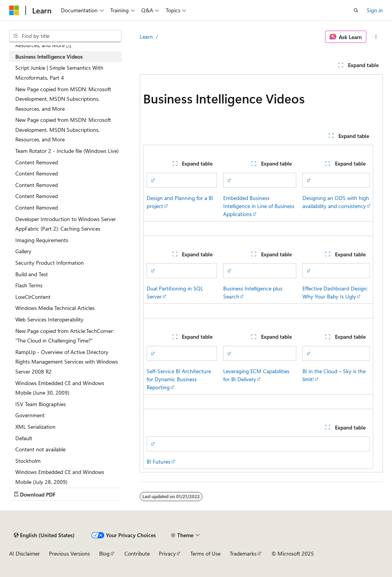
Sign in (375, 10)
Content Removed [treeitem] (37, 162)
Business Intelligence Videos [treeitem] (49, 57)
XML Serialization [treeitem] (35, 427)
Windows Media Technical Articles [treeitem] (55, 308)
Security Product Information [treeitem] (50, 263)
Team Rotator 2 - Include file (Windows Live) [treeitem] (67, 151)
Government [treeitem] (30, 415)
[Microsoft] (14, 10)
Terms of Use (205, 553)
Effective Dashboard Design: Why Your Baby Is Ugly (335, 292)
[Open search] (356, 10)
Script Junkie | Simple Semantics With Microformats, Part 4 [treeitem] (59, 73)
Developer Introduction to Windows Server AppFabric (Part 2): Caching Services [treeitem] (66, 224)
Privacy (167, 553)
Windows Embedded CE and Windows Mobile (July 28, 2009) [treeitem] (60, 477)
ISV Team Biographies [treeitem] (41, 404)
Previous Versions (69, 553)
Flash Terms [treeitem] (29, 285)
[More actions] (376, 37)
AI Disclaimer (24, 553)
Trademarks (243, 553)
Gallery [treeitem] (23, 251)
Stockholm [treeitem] (28, 461)
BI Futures (158, 461)
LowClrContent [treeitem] (33, 297)
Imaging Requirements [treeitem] (42, 240)
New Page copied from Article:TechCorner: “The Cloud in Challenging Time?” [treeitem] (65, 336)
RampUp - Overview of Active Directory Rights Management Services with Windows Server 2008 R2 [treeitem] (67, 362)
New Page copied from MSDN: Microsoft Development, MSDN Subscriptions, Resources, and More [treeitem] (63, 99)
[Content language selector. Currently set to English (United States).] (44, 535)
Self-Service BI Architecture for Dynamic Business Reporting (179, 379)
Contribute (137, 553)
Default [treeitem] (24, 438)
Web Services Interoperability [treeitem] (49, 319)
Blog (104, 553)
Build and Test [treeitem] (32, 274)
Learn (146, 37)
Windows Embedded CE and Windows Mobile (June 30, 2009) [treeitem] (60, 388)
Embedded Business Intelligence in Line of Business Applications (259, 206)
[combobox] (65, 36)
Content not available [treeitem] (40, 449)
